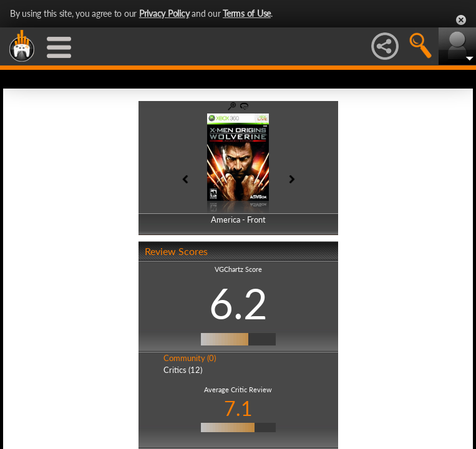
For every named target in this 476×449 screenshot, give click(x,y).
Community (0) (190, 358)
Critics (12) (183, 370)
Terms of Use (247, 13)
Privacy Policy (164, 13)
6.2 (238, 303)
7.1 (238, 408)
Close (461, 20)
